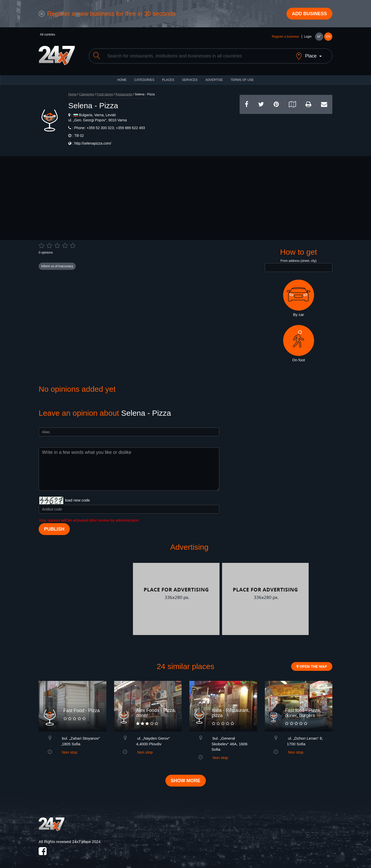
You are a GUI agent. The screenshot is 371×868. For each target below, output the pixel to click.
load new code (77, 500)
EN (328, 37)
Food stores (105, 94)
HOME (122, 80)
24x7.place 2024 (86, 842)
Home (72, 94)
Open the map (312, 666)
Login (308, 37)
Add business (309, 14)
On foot (299, 344)
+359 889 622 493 (130, 128)
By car (299, 298)
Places (168, 80)
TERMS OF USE (242, 80)
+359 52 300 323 (100, 128)
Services (190, 80)
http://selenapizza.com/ (93, 143)
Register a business (285, 37)
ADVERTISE (214, 80)
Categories (87, 94)
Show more (186, 781)
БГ (319, 37)
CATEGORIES (144, 80)
